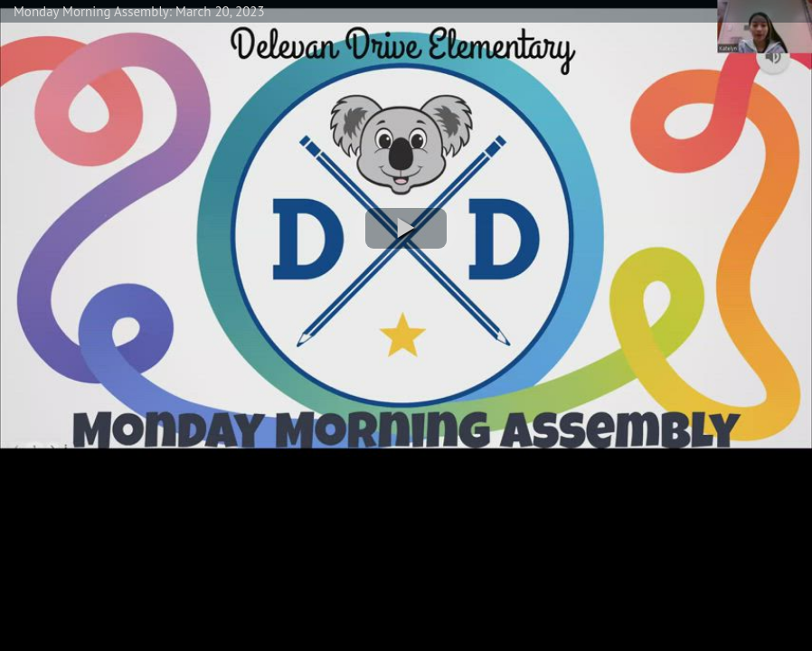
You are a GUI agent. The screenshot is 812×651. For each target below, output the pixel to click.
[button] (406, 228)
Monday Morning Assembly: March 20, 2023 (139, 11)
